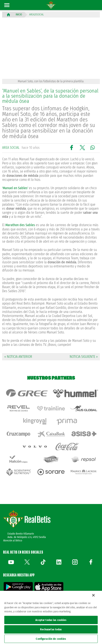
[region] (51, 617)
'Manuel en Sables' (15, 188)
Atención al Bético (13, 541)
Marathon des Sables (20, 225)
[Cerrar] (93, 595)
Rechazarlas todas (51, 629)
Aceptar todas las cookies (51, 620)
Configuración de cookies (51, 639)
